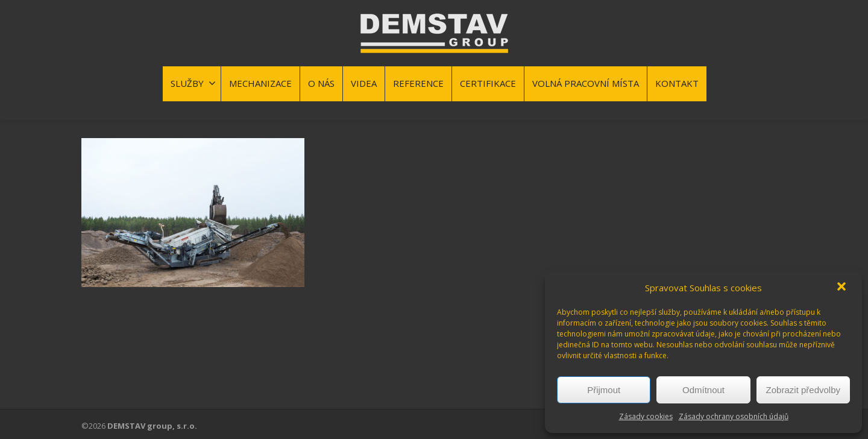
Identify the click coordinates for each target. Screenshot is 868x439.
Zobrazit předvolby (803, 390)
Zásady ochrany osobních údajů (734, 416)
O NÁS (321, 83)
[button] (843, 288)
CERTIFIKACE (488, 83)
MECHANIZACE (260, 83)
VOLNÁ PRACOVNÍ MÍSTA (586, 83)
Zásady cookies (646, 416)
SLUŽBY (193, 83)
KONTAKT (677, 83)
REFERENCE (418, 83)
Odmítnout (703, 390)
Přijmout (604, 390)
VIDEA (364, 83)
